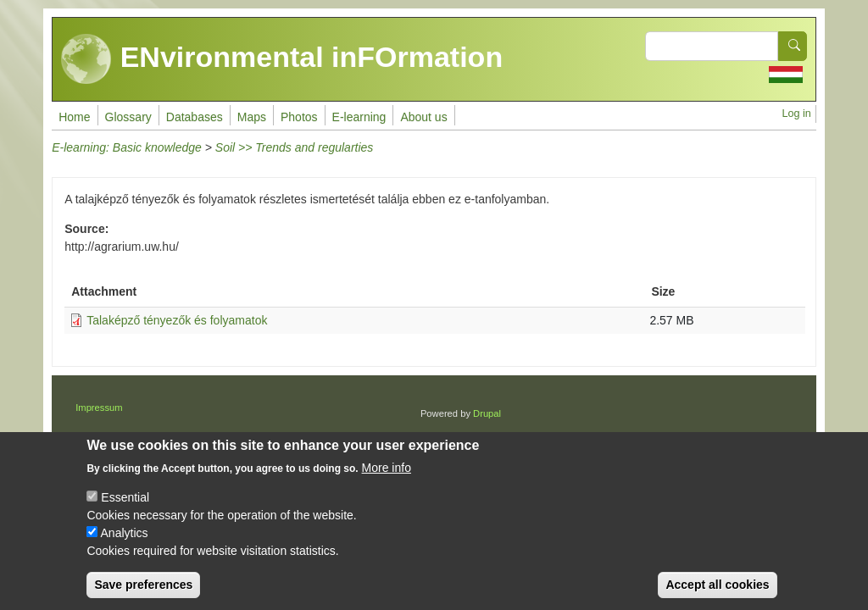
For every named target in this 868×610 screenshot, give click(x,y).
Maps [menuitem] (252, 117)
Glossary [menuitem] (128, 117)
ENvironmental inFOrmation (282, 59)
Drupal (487, 413)
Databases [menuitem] (195, 117)
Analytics (125, 548)
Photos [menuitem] (299, 117)
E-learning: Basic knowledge (127, 147)
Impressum (99, 408)
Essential (125, 513)
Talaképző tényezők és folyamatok (177, 320)
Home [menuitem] (74, 117)
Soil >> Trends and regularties (295, 147)
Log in (796, 114)
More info (387, 483)
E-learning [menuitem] (359, 117)
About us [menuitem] (423, 117)
